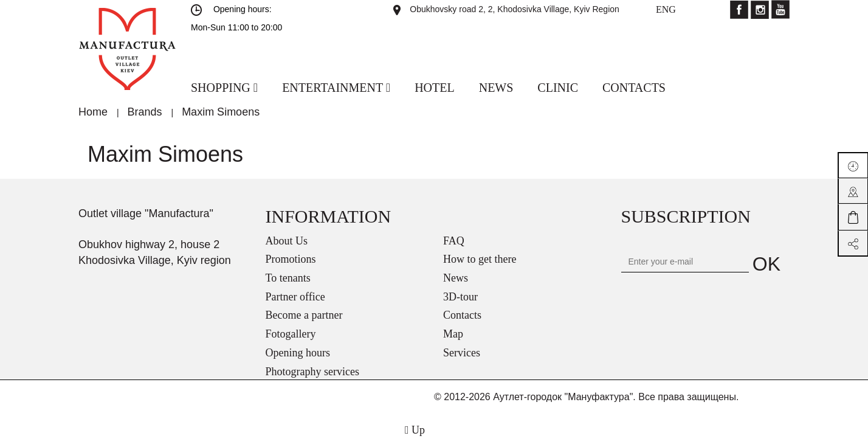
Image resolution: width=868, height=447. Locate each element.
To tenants (288, 278)
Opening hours (298, 353)
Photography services (312, 372)
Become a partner (304, 315)
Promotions (291, 259)
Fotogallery (291, 334)
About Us (287, 241)
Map (453, 334)
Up (415, 430)
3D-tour (460, 297)
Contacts (462, 315)
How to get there (480, 259)
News (456, 278)
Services (462, 353)
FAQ (454, 241)
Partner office (295, 297)
